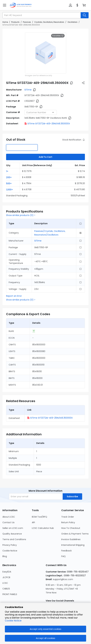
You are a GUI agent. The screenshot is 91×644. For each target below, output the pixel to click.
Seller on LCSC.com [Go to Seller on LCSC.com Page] (13, 528)
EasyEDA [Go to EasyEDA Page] (7, 572)
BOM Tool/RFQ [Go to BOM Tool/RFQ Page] (39, 517)
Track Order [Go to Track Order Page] (68, 517)
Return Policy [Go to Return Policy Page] (68, 522)
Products (15, 22)
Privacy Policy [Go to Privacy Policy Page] (10, 545)
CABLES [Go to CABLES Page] (6, 589)
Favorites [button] (58, 36)
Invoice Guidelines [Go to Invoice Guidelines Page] (71, 539)
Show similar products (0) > (21, 215)
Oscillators (72, 22)
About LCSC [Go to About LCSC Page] (9, 517)
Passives (27, 22)
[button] (70, 5)
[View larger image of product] (46, 53)
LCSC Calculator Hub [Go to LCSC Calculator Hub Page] (43, 528)
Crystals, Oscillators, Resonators (49, 22)
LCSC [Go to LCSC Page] (5, 583)
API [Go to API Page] (33, 522)
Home (5, 22)
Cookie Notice (13, 621)
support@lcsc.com (63, 579)
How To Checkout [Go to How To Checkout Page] (71, 528)
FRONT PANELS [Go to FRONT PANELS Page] (10, 594)
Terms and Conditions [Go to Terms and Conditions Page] (14, 539)
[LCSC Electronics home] (21, 5)
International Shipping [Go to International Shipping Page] (73, 545)
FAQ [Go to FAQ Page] (63, 556)
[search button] (85, 15)
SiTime (28, 90)
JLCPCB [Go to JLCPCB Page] (6, 577)
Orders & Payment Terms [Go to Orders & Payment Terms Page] (75, 534)
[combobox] (41, 112)
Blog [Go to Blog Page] (5, 556)
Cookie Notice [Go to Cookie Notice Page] (10, 551)
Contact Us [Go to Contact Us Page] (8, 522)
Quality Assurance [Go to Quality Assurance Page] (12, 534)
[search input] (42, 15)
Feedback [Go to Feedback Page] (66, 551)
